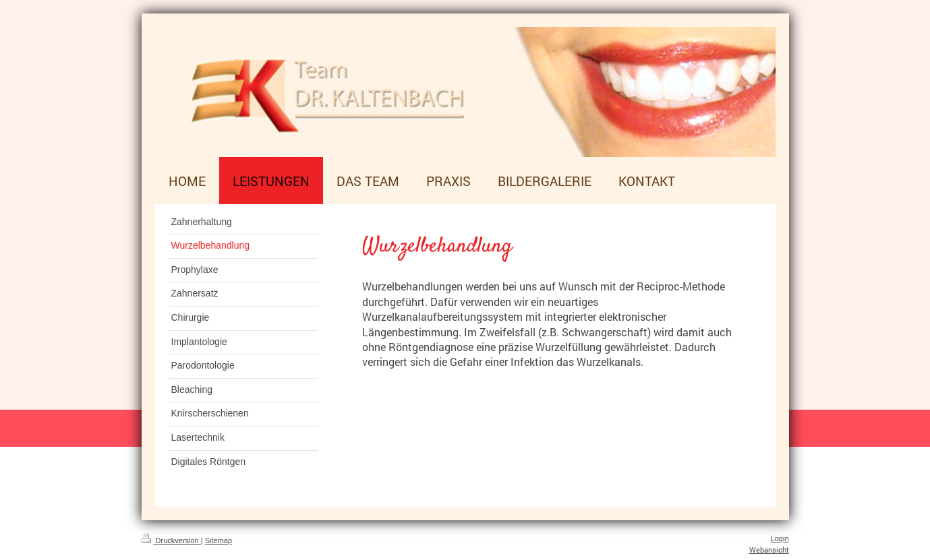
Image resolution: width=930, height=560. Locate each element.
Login (780, 538)
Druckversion (171, 540)
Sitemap (219, 540)
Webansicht (769, 550)
